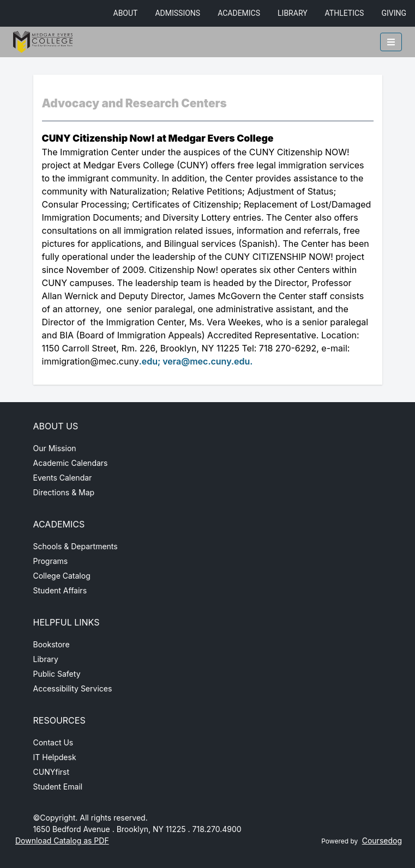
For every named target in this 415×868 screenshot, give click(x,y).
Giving (394, 13)
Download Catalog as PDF (62, 840)
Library (293, 13)
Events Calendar (63, 478)
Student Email (58, 787)
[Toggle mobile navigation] (391, 42)
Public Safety (57, 674)
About (126, 13)
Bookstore (52, 644)
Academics (239, 13)
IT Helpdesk (55, 757)
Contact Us (53, 742)
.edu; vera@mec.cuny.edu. (196, 361)
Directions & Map (64, 492)
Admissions (178, 13)
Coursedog (382, 840)
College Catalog (62, 576)
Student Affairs (60, 590)
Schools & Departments (76, 546)
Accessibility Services (73, 688)
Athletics (345, 13)
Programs (51, 561)
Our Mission (55, 448)
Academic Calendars (71, 463)
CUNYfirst (52, 772)
